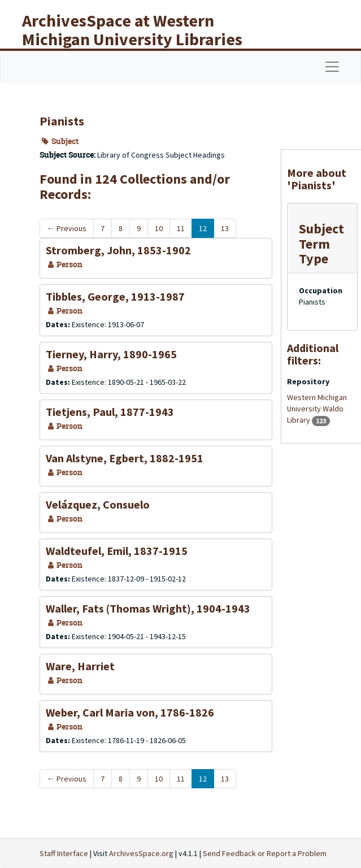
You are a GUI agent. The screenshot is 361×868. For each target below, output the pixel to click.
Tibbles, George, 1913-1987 (115, 296)
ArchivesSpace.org (141, 853)
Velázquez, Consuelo (98, 504)
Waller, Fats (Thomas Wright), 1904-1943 (148, 608)
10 (159, 228)
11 (181, 228)
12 (203, 228)
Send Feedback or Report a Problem (265, 853)
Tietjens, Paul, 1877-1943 (110, 412)
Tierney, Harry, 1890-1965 (111, 354)
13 (225, 228)
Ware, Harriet (80, 666)
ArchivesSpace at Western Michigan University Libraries (132, 30)
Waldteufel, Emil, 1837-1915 (117, 551)
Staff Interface (64, 853)
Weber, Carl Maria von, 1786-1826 (130, 712)
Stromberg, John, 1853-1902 (118, 250)
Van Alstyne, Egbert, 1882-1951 (125, 458)
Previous (67, 228)
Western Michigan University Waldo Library (317, 409)
